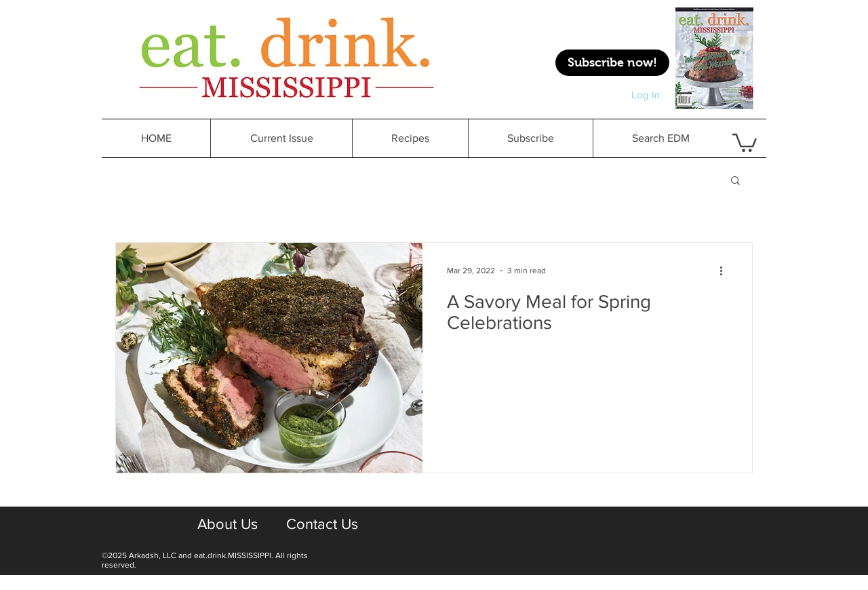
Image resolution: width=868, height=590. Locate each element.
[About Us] (227, 525)
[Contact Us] (322, 525)
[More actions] (726, 271)
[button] (735, 181)
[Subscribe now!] (612, 63)
